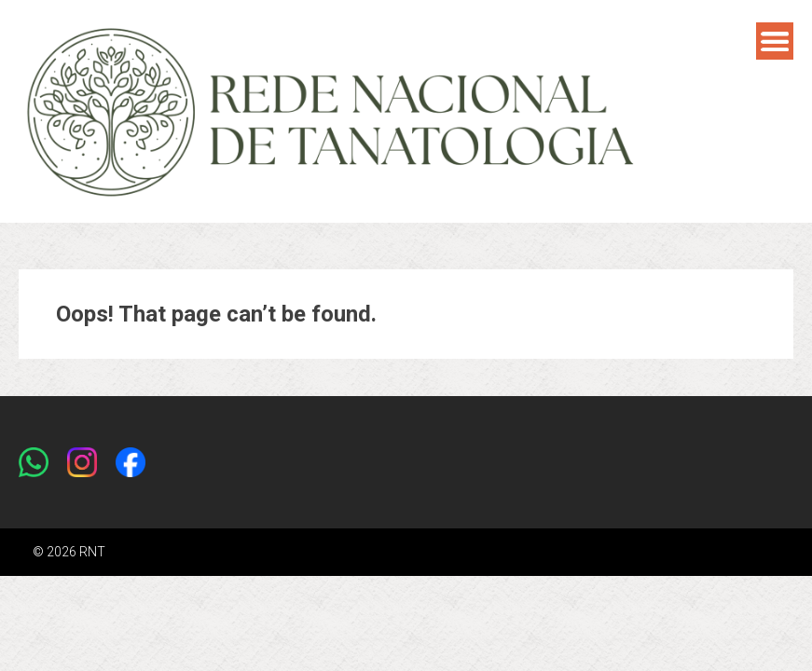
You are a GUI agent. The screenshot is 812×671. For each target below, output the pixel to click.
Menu (775, 41)
